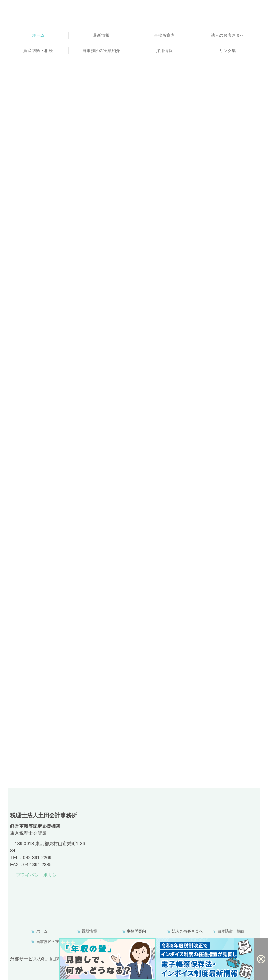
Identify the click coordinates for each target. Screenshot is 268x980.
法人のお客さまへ (228, 35)
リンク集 (228, 51)
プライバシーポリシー (39, 875)
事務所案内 (164, 35)
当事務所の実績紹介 (101, 51)
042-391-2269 (37, 858)
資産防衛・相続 (38, 51)
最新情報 (101, 35)
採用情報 (164, 51)
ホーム (38, 35)
